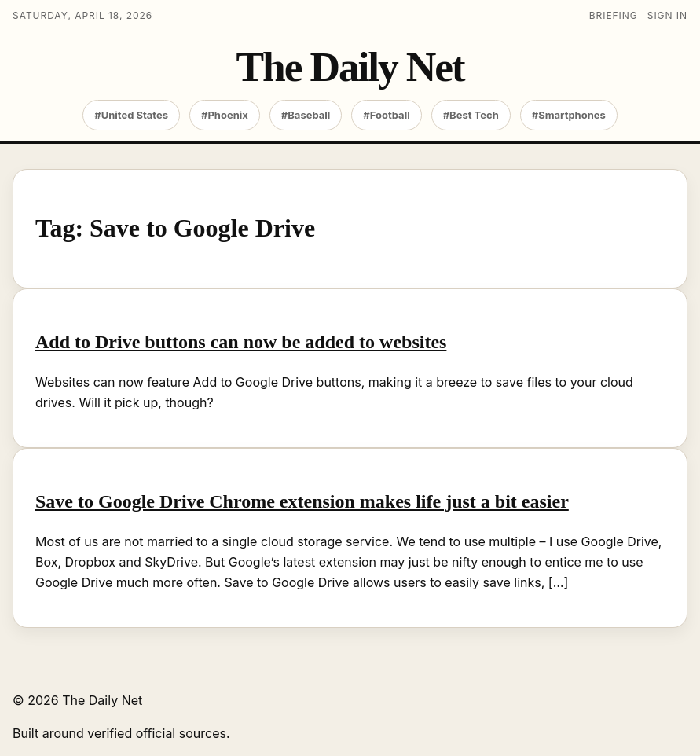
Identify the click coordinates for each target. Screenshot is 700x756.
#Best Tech (471, 115)
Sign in (667, 15)
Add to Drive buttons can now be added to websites (241, 342)
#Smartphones (569, 115)
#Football (386, 115)
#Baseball (306, 115)
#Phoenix (225, 115)
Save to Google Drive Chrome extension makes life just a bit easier (302, 501)
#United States (131, 115)
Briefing (614, 15)
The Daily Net (350, 67)
